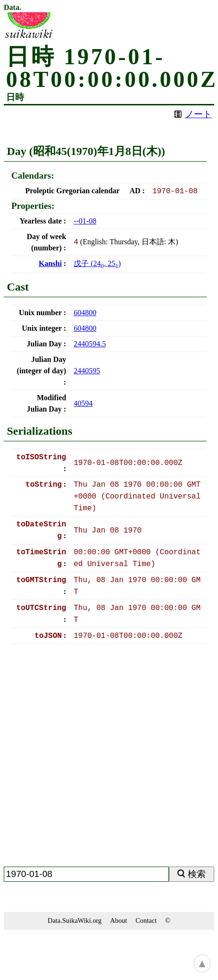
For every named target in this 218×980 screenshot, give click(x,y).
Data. (13, 8)
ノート (198, 114)
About (118, 920)
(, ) (97, 263)
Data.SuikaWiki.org (75, 920)
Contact (146, 920)
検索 (197, 874)
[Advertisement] (96, 759)
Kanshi (50, 263)
